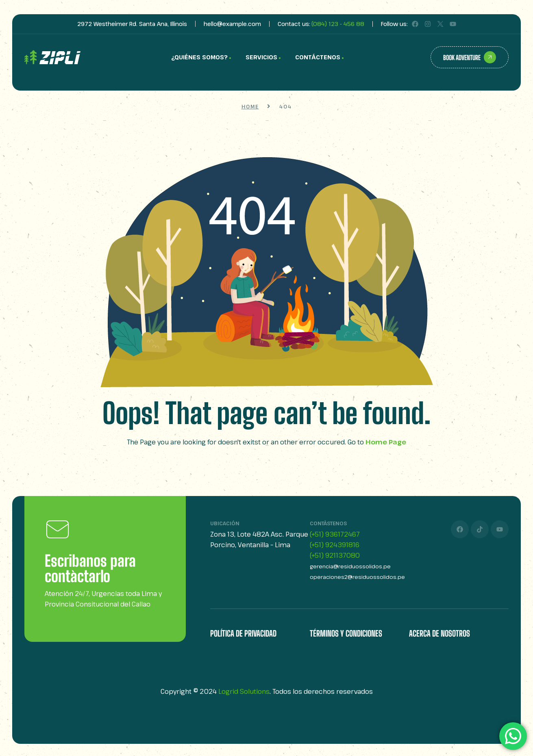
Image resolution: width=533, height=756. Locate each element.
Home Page (386, 442)
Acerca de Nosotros (439, 633)
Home (250, 106)
